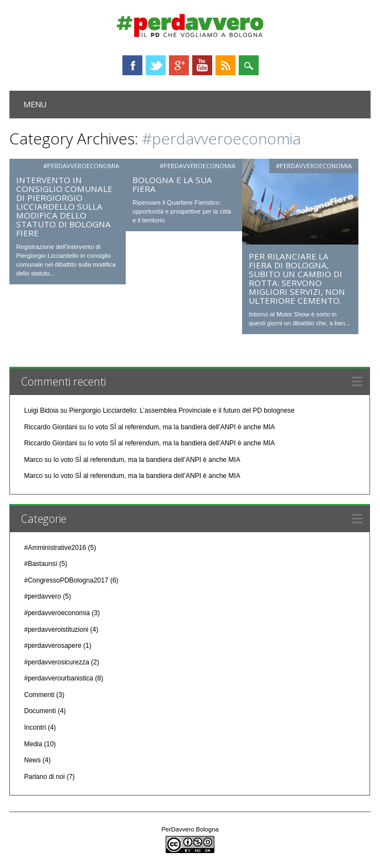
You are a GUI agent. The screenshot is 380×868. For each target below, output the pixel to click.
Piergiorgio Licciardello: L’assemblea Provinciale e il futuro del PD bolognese (182, 410)
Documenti (40, 711)
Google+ (179, 65)
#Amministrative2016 (55, 548)
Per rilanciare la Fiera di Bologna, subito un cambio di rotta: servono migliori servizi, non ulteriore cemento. (297, 278)
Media (33, 744)
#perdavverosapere (52, 646)
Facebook (132, 65)
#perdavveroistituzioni (56, 630)
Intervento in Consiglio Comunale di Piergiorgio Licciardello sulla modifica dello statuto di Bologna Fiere (64, 206)
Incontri (35, 727)
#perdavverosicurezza (56, 662)
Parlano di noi (44, 777)
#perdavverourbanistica (58, 678)
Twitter (156, 65)
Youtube (202, 65)
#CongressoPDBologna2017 (66, 580)
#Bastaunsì (40, 564)
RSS (225, 65)
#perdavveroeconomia (81, 166)
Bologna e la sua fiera (172, 184)
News (32, 760)
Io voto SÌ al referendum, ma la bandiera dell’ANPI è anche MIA (182, 427)
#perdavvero (42, 596)
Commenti (39, 695)
